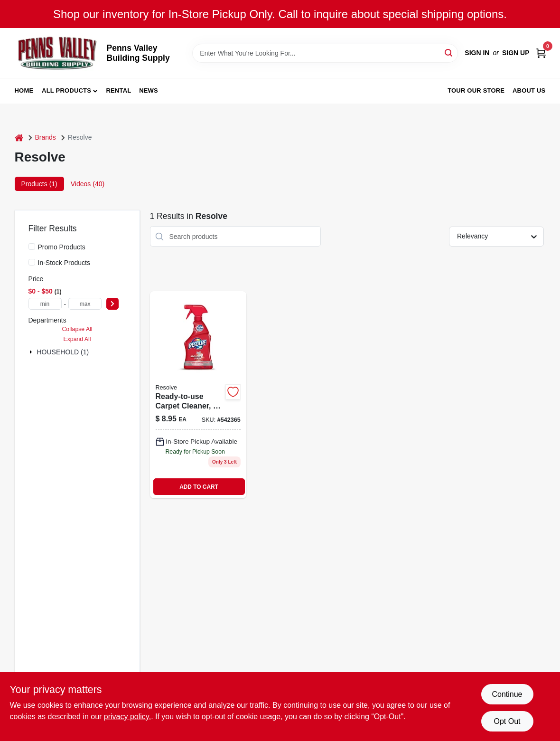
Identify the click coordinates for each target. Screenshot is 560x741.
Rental (118, 90)
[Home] (19, 138)
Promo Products (62, 247)
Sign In (477, 53)
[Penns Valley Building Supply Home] (57, 53)
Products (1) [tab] (39, 184)
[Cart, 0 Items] (541, 53)
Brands (46, 137)
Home (24, 90)
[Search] (449, 52)
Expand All (77, 339)
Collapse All (77, 329)
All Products (66, 90)
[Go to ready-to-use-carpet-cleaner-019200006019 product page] (198, 395)
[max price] (85, 304)
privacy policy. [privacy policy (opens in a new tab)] (127, 717)
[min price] (45, 304)
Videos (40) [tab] (88, 184)
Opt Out (507, 721)
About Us (529, 90)
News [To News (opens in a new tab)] (149, 90)
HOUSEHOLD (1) (63, 352)
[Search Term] (325, 53)
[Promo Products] (32, 247)
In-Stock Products (64, 263)
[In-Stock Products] (32, 262)
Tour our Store (476, 90)
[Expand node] (32, 352)
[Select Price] (112, 304)
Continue (507, 694)
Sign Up (516, 53)
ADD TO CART (199, 487)
